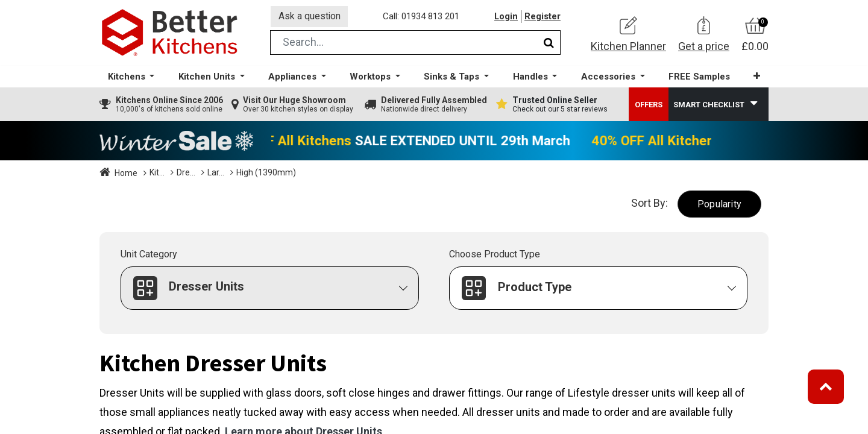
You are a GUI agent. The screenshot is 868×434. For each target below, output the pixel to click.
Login (506, 17)
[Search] (549, 44)
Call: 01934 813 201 (422, 17)
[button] (756, 78)
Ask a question (310, 17)
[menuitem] (699, 79)
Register (542, 17)
